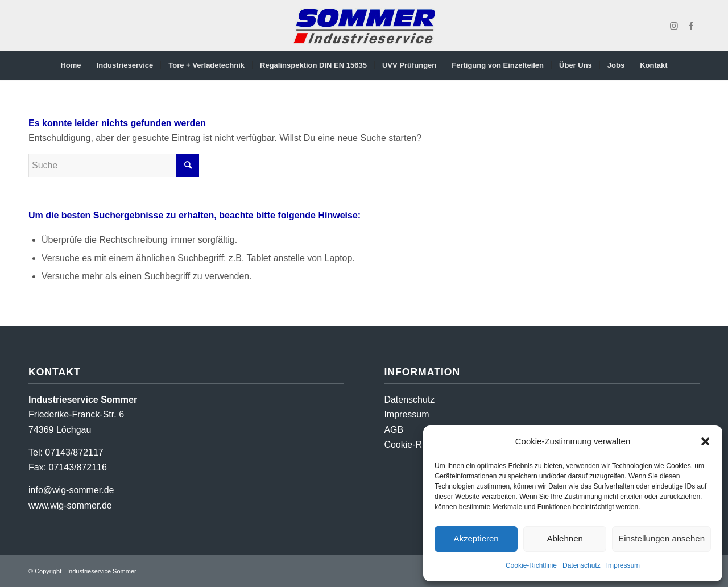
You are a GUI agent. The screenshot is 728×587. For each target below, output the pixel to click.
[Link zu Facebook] (691, 26)
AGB (394, 430)
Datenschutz (582, 565)
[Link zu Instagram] (674, 26)
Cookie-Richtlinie (531, 565)
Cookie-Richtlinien (421, 445)
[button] (705, 441)
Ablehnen (564, 538)
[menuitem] (71, 65)
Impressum (623, 565)
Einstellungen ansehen (661, 538)
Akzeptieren (476, 538)
